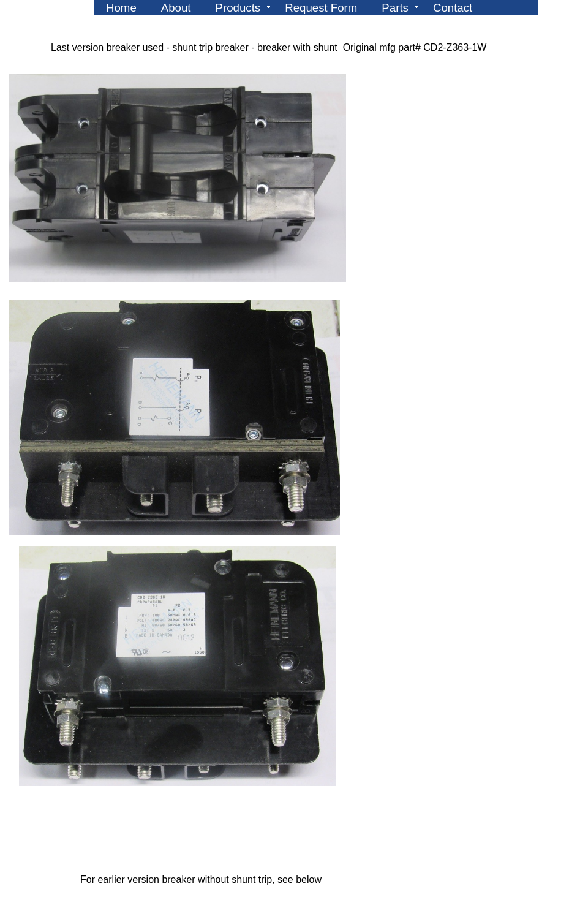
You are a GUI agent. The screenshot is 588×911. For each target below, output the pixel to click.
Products (238, 8)
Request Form (321, 8)
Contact (453, 8)
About (176, 8)
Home (121, 8)
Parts (395, 8)
